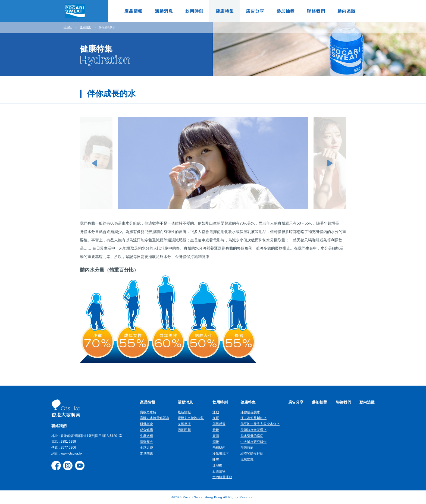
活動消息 (164, 11)
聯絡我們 (316, 11)
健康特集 (224, 11)
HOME (68, 27)
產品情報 (133, 11)
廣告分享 (255, 11)
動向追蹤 (346, 11)
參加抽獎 (285, 11)
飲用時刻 (194, 11)
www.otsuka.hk (71, 453)
